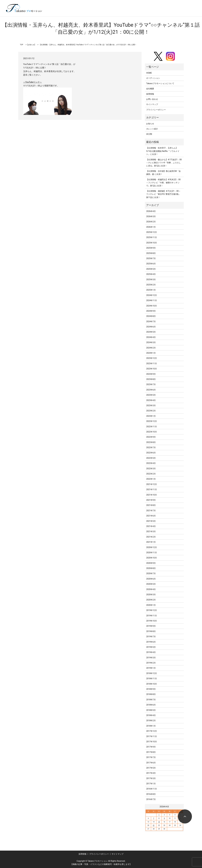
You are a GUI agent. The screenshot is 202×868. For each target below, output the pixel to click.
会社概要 (150, 89)
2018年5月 (151, 710)
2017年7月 (151, 757)
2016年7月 (151, 799)
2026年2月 (151, 222)
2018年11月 (151, 679)
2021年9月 (151, 500)
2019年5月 (151, 647)
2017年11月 (151, 736)
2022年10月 (151, 432)
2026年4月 (151, 211)
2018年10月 (151, 684)
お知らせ (31, 45)
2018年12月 (151, 673)
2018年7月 (151, 700)
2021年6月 (151, 516)
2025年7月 (151, 258)
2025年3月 (151, 280)
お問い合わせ (152, 99)
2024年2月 (151, 348)
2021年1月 (151, 542)
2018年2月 (151, 721)
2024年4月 (151, 337)
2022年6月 (151, 453)
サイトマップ (152, 104)
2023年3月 (151, 405)
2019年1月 (151, 668)
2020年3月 (151, 595)
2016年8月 (151, 794)
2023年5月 (151, 395)
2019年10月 (151, 621)
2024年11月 (151, 300)
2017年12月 (151, 731)
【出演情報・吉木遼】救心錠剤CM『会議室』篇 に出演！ (163, 173)
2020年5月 (151, 584)
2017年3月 (151, 778)
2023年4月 (151, 400)
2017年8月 (151, 752)
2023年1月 (151, 416)
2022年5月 (151, 458)
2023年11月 (151, 363)
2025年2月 (151, 285)
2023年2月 (151, 411)
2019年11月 (151, 616)
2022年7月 (151, 447)
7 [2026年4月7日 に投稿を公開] (154, 818)
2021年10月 (151, 495)
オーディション (153, 78)
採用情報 (150, 94)
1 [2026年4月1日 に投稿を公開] (159, 815)
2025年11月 (151, 237)
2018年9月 (151, 689)
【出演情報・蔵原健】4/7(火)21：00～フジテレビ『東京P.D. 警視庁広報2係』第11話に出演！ (163, 194)
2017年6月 (151, 763)
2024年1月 (151, 353)
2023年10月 (151, 369)
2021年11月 (151, 489)
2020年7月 (151, 573)
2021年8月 (151, 505)
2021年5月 (151, 521)
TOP (22, 45)
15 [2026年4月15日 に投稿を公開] (159, 822)
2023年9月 (151, 374)
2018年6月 (151, 705)
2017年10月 (151, 742)
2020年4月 (151, 589)
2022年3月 (151, 469)
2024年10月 (151, 306)
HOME (149, 73)
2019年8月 (151, 631)
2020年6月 (151, 579)
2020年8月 (151, 568)
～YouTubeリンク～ (32, 82)
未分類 (149, 134)
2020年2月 (151, 600)
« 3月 (149, 807)
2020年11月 (151, 553)
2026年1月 (151, 227)
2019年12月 (151, 610)
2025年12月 (151, 232)
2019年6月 (151, 642)
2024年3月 (151, 342)
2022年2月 (151, 474)
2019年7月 (151, 637)
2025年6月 (151, 264)
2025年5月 (151, 269)
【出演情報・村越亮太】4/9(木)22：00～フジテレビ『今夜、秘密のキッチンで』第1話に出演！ (163, 183)
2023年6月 (151, 390)
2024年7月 (151, 321)
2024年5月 (151, 332)
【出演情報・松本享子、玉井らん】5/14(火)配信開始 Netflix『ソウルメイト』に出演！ (163, 151)
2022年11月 (151, 427)
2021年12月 (151, 484)
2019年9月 (151, 626)
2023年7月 (151, 384)
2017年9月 (151, 747)
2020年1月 (151, 605)
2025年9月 (151, 248)
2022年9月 (151, 437)
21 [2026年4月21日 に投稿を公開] (154, 825)
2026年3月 (151, 216)
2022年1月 (151, 479)
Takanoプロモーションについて (160, 83)
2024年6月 (151, 327)
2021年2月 (151, 537)
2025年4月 (151, 274)
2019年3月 (151, 658)
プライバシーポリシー (156, 110)
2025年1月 (151, 290)
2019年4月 (151, 652)
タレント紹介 (152, 129)
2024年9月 (151, 311)
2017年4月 (151, 773)
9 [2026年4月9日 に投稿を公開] (164, 818)
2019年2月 (151, 663)
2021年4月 (151, 526)
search (190, 12)
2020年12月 (151, 547)
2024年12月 (151, 295)
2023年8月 (151, 379)
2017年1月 (151, 784)
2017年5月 (151, 768)
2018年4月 (151, 715)
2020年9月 (151, 563)
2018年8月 (151, 694)
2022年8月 (151, 442)
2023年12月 (151, 358)
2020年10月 (151, 558)
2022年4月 (151, 463)
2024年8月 (151, 316)
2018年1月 (151, 726)
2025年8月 (151, 253)
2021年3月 (151, 531)
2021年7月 (151, 511)
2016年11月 (151, 789)
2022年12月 (151, 421)
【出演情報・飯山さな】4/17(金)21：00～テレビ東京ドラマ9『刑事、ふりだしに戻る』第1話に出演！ (164, 163)
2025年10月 (151, 243)
